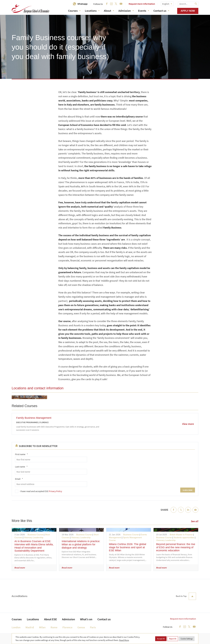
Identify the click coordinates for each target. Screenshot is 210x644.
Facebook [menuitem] (174, 512)
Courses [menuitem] (17, 619)
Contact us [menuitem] (104, 619)
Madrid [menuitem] (30, 627)
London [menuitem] (16, 627)
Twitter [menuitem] (181, 512)
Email (19, 479)
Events (144, 11)
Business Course (35, 535)
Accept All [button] (161, 639)
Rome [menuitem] (54, 627)
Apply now (188, 11)
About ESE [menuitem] (50, 619)
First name (21, 454)
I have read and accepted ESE (41, 491)
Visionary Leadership (34, 537)
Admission (126, 11)
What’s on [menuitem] (86, 619)
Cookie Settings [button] (187, 639)
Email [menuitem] (195, 512)
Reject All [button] (173, 639)
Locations (92, 11)
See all (195, 521)
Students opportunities (184, 537)
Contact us (161, 11)
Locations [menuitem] (33, 619)
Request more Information (142, 4)
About (109, 11)
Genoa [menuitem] (81, 627)
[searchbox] (188, 4)
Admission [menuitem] (68, 619)
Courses (74, 11)
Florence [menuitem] (67, 627)
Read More (124, 640)
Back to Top (186, 596)
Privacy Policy (55, 491)
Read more (20, 568)
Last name (21, 467)
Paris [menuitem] (93, 627)
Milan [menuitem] (42, 627)
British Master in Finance (181, 535)
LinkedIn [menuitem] (188, 512)
